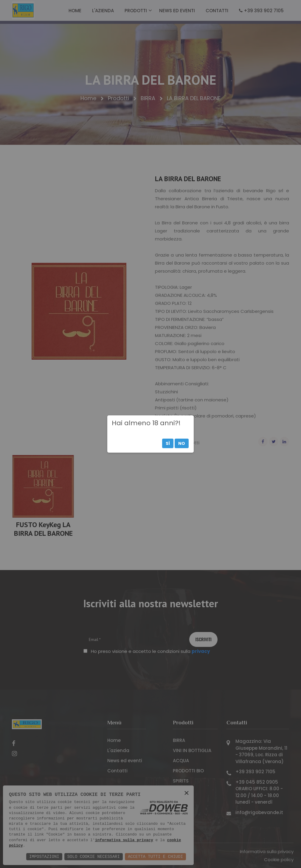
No (182, 443)
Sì (168, 443)
